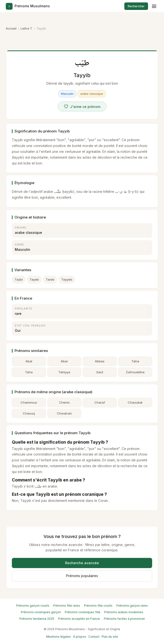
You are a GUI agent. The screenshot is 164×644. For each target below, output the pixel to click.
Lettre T (26, 29)
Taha (135, 361)
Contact (94, 637)
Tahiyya (64, 372)
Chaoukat (135, 402)
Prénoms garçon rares (132, 606)
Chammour (29, 402)
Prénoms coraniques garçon (41, 612)
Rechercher (136, 6)
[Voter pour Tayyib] (82, 106)
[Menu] (154, 6)
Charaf (100, 402)
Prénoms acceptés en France (79, 619)
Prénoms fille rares (67, 606)
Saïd (100, 372)
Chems (64, 402)
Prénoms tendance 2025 (37, 619)
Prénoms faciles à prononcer (124, 619)
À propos (80, 637)
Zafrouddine (135, 372)
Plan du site (110, 637)
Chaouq (29, 413)
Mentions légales (59, 637)
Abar (64, 361)
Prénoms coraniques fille (83, 612)
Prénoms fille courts (98, 606)
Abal (29, 361)
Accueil (11, 29)
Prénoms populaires (82, 576)
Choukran (64, 413)
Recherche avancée (82, 563)
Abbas (100, 361)
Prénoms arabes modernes (124, 612)
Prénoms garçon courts (33, 606)
